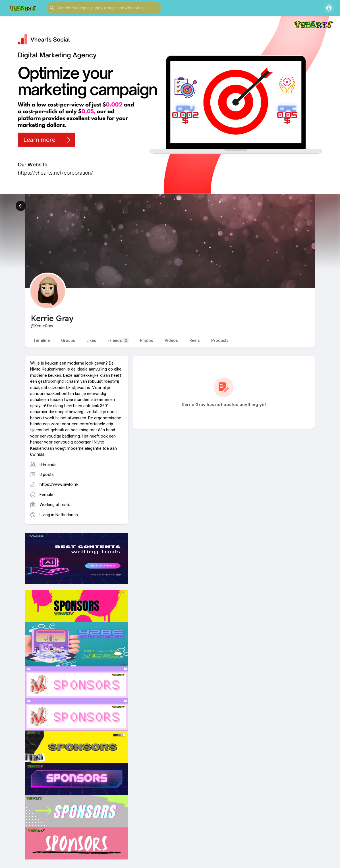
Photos (147, 340)
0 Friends (48, 465)
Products (220, 340)
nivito (66, 505)
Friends (118, 341)
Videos (171, 340)
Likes (91, 340)
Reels (195, 340)
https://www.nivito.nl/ (59, 484)
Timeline (42, 340)
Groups (68, 340)
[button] (104, 8)
